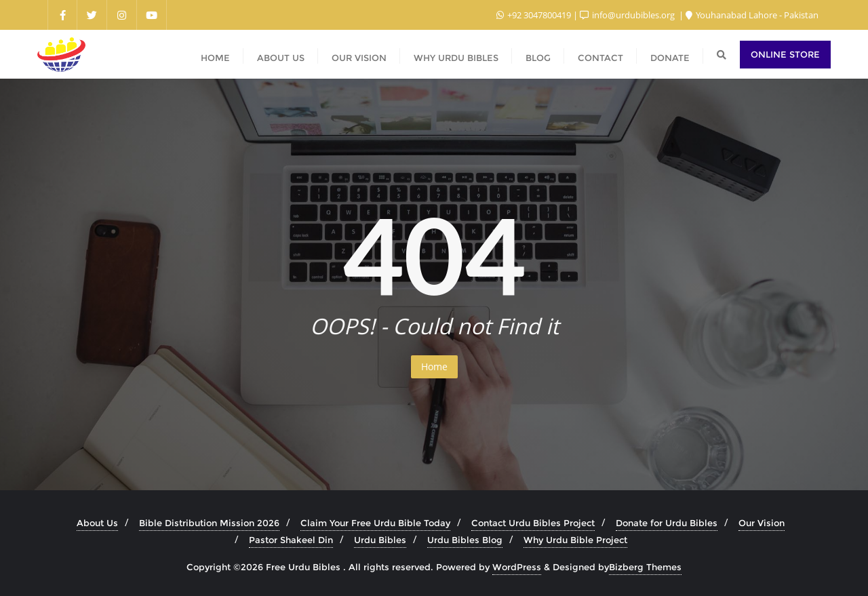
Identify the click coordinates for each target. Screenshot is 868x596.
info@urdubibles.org (628, 15)
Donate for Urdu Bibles (667, 523)
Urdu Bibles (380, 540)
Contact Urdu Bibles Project (533, 523)
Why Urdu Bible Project (575, 540)
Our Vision (762, 523)
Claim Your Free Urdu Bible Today (375, 523)
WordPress (517, 567)
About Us (97, 523)
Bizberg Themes (645, 567)
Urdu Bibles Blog (465, 540)
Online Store (785, 54)
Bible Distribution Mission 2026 (209, 523)
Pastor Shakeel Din (291, 540)
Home (434, 366)
